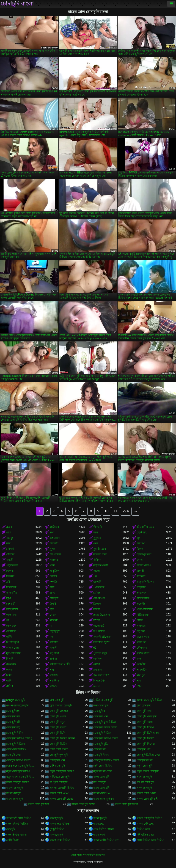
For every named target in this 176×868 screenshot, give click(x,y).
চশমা (9, 675)
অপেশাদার (55, 554)
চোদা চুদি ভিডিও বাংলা (106, 738)
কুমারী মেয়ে (100, 549)
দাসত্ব (140, 620)
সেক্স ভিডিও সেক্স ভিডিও (151, 840)
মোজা (97, 664)
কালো (96, 571)
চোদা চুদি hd (13, 711)
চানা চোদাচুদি (144, 706)
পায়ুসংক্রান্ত (12, 565)
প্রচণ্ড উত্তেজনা (102, 615)
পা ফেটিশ (142, 670)
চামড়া (53, 593)
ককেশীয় (141, 604)
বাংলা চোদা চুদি (14, 799)
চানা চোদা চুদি (101, 706)
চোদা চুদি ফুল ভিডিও (105, 722)
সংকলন (141, 576)
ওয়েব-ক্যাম (143, 637)
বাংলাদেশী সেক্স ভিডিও (19, 818)
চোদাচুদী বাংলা (145, 760)
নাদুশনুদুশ (55, 631)
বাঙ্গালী (54, 648)
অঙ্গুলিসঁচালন (145, 582)
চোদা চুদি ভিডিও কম (148, 733)
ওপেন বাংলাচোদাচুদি (17, 706)
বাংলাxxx (98, 824)
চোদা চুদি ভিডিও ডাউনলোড (64, 738)
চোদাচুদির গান (57, 760)
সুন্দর (53, 549)
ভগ (52, 533)
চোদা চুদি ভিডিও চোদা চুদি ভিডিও (21, 738)
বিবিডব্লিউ (99, 681)
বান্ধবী (10, 560)
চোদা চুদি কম (13, 716)
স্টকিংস (97, 560)
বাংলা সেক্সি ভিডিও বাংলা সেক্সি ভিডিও (108, 840)
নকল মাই (11, 664)
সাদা (96, 533)
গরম (52, 565)
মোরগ (53, 615)
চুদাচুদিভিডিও (57, 829)
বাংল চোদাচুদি (144, 788)
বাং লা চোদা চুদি (145, 782)
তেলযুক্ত (11, 626)
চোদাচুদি (11, 829)
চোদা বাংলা (99, 749)
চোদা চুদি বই (13, 727)
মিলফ (140, 549)
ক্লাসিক (10, 686)
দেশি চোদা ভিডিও (103, 766)
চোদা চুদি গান (100, 716)
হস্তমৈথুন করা (144, 554)
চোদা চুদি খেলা (58, 716)
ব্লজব (9, 527)
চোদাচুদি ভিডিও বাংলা (18, 760)
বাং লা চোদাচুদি (14, 788)
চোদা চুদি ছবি (13, 722)
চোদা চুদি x (99, 711)
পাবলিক (98, 659)
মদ (51, 637)
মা (51, 626)
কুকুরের (97, 538)
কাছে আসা (12, 609)
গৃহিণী (9, 637)
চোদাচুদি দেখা (13, 755)
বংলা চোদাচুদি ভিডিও (18, 782)
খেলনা (10, 571)
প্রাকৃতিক (54, 571)
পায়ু (52, 670)
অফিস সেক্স (12, 648)
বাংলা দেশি (99, 835)
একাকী (140, 571)
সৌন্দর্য (10, 549)
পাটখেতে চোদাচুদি (60, 777)
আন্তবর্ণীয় (11, 593)
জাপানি (97, 582)
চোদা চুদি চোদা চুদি (147, 716)
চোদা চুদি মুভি (101, 744)
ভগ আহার (99, 631)
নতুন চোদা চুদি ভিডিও (18, 771)
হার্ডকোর (54, 527)
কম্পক (97, 620)
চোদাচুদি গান (144, 749)
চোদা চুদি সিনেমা (146, 744)
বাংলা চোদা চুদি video (62, 799)
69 (95, 648)
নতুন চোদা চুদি (145, 766)
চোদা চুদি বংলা (145, 722)
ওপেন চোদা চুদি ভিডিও (149, 700)
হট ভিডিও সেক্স (145, 835)
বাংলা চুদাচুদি (100, 818)
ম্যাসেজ (54, 675)
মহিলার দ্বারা (100, 554)
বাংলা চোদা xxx (102, 793)
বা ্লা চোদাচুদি (59, 782)
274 (126, 511)
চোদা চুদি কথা (144, 711)
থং (8, 620)
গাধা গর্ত (142, 642)
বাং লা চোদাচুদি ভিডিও (62, 788)
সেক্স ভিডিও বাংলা (103, 829)
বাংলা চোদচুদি (14, 793)
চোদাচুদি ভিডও (101, 755)
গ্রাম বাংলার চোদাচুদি (61, 706)
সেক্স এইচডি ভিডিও (17, 824)
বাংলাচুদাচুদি (56, 818)
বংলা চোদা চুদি (101, 777)
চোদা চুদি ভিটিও (15, 733)
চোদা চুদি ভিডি (58, 733)
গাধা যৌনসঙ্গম (145, 609)
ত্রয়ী (8, 582)
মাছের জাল (143, 653)
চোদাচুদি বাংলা (17, 4)
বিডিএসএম (143, 615)
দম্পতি (53, 582)
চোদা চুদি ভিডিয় (146, 738)
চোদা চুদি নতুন (58, 722)
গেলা (9, 670)
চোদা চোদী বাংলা (59, 749)
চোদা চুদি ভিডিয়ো (16, 744)
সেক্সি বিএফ (13, 840)
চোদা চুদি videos (59, 711)
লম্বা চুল (141, 675)
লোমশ (53, 576)
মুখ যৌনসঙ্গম (13, 653)
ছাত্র (52, 609)
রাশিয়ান (54, 642)
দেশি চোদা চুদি (57, 766)
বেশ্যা (140, 560)
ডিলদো (97, 604)
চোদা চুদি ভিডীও (59, 744)
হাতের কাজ (143, 598)
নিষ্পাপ (141, 543)
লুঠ (139, 538)
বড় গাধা (54, 653)
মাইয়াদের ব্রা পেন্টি (60, 664)
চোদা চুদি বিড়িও (146, 727)
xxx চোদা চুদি (57, 700)
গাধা (9, 533)
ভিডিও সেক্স (143, 829)
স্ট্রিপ (8, 598)
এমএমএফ (99, 598)
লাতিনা (54, 620)
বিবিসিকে (11, 587)
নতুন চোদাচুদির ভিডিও (62, 771)
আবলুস (54, 598)
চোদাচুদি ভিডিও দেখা (148, 755)
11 (116, 511)
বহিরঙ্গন (141, 587)
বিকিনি (10, 659)
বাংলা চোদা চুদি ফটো (126, 804)
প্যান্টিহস (54, 681)
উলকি (53, 604)
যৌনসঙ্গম (142, 648)
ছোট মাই (142, 533)
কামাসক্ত (142, 593)
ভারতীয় (141, 664)
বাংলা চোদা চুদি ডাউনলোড (86, 804)
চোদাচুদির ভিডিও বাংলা (106, 760)
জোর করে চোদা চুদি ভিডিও (21, 766)
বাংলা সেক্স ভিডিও (60, 840)
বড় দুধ (10, 538)
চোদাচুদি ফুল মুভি (59, 755)
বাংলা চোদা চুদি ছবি (38, 804)
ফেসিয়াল (11, 631)
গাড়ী (9, 681)
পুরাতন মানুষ (100, 653)
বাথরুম (54, 686)
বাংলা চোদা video (59, 793)
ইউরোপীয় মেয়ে (145, 527)
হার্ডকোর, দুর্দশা (101, 642)
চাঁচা (8, 543)
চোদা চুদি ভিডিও (102, 733)
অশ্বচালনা (55, 538)
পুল (139, 681)
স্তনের (96, 686)
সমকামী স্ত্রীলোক (102, 637)
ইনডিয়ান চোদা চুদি (103, 700)
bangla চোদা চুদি (15, 700)
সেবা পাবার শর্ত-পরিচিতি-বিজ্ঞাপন (88, 855)
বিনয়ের (10, 576)
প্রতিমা (53, 659)
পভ (95, 576)
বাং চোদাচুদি (100, 782)
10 (107, 511)
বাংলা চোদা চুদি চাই (147, 799)
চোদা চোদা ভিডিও (16, 749)
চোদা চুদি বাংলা (58, 727)
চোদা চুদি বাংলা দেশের (105, 727)
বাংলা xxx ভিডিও (59, 824)
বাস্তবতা (141, 626)
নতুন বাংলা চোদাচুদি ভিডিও (21, 777)
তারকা (97, 609)
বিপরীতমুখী (12, 642)
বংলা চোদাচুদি (144, 777)
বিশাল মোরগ (144, 565)
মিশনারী (54, 543)
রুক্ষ (139, 659)
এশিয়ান (10, 554)
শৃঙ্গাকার (54, 560)
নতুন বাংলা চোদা (102, 771)
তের (96, 543)
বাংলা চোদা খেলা (146, 793)
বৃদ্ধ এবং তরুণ (101, 675)
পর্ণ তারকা (99, 587)
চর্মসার (97, 593)
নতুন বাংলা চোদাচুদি (148, 771)
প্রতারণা (98, 670)
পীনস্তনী (98, 527)
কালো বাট (99, 626)
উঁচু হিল (141, 631)
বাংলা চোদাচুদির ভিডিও (150, 818)
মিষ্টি (52, 587)
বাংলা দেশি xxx (145, 824)
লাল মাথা (11, 615)
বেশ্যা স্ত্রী (11, 604)
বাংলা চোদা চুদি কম (104, 799)
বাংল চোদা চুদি (101, 788)
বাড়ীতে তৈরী (100, 565)
